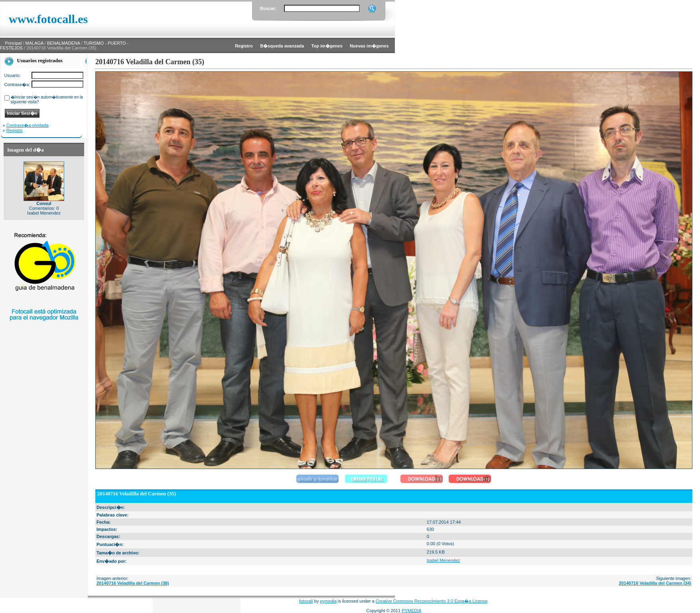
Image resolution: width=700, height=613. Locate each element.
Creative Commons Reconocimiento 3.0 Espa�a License (432, 601)
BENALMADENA (64, 43)
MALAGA (35, 43)
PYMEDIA (412, 611)
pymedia (328, 601)
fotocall (306, 601)
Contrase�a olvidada (28, 125)
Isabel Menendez (444, 560)
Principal (13, 43)
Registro (15, 130)
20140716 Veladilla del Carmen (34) (655, 583)
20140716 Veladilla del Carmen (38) (133, 583)
